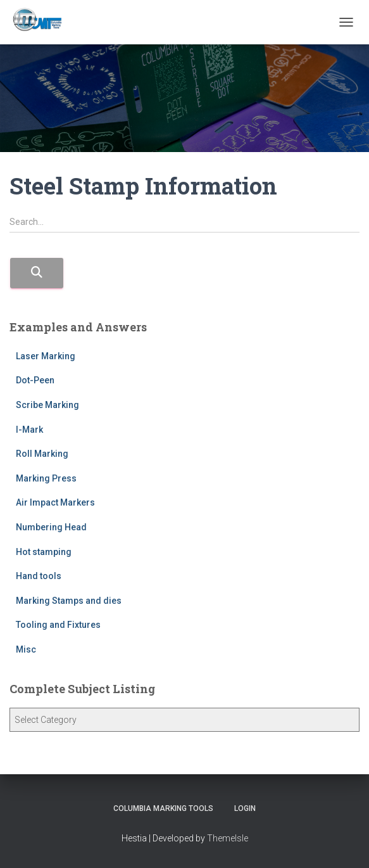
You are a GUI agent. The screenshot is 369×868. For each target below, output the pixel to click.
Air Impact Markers (55, 502)
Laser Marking (46, 356)
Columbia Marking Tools (163, 808)
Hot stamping (44, 552)
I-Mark (29, 430)
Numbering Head (51, 527)
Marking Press (46, 478)
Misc (26, 649)
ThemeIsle (228, 838)
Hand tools (39, 576)
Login (245, 808)
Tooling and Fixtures (58, 625)
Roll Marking (42, 454)
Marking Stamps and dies (69, 601)
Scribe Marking (47, 405)
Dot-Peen (35, 380)
